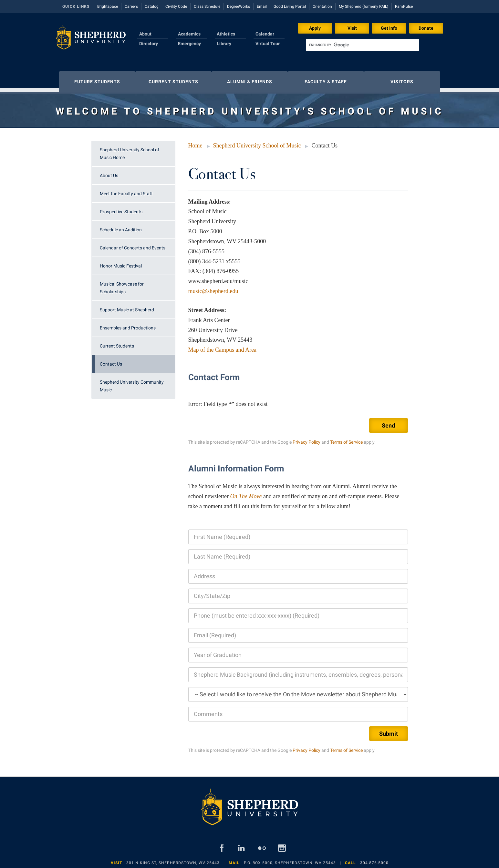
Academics (189, 34)
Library (224, 44)
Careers (131, 6)
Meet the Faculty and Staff (126, 190)
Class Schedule (207, 6)
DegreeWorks (239, 6)
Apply (315, 28)
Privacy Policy (307, 439)
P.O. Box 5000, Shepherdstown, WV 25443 (290, 860)
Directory (149, 44)
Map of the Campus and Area (222, 347)
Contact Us (111, 361)
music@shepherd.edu (213, 288)
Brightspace (108, 6)
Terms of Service (346, 439)
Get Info (389, 28)
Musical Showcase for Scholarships (122, 285)
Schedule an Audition (121, 227)
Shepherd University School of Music (257, 142)
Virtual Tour (268, 44)
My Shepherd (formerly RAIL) (364, 6)
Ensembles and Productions (128, 325)
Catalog (152, 6)
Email (262, 6)
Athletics (226, 34)
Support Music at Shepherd (127, 307)
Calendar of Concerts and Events (133, 245)
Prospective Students (121, 208)
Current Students (117, 343)
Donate (426, 28)
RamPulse (404, 6)
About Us (109, 172)
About (145, 34)
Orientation (322, 6)
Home (195, 142)
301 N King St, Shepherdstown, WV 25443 (173, 860)
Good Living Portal (290, 6)
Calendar (265, 34)
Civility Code (176, 6)
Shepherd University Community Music (132, 383)
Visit (352, 28)
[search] (362, 45)
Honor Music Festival (121, 263)
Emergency (189, 44)
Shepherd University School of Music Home (130, 150)
